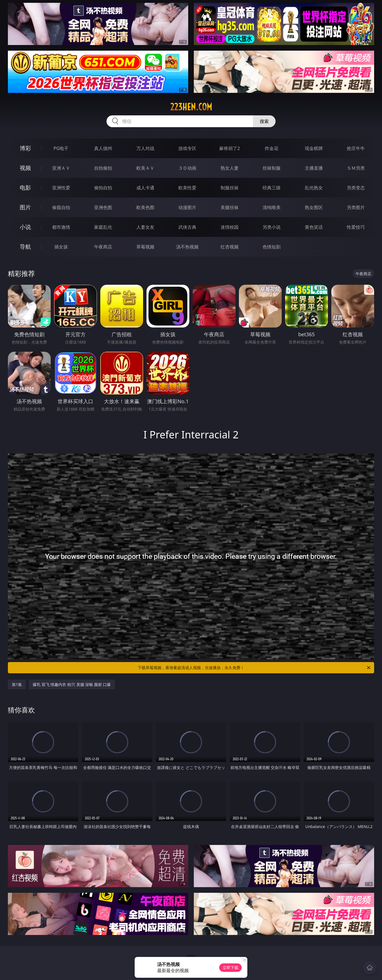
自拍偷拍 (103, 168)
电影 (25, 188)
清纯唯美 (272, 207)
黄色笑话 (314, 227)
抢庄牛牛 (356, 148)
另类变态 (356, 188)
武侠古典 (187, 227)
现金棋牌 (314, 148)
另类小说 (272, 227)
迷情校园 (230, 227)
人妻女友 (145, 227)
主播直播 (314, 168)
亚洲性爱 (61, 188)
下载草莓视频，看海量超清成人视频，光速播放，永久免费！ (255, 668)
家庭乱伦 (103, 227)
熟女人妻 (230, 168)
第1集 (17, 684)
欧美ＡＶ (145, 168)
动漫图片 (187, 207)
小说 (25, 227)
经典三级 (272, 188)
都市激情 (61, 227)
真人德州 (103, 148)
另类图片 (356, 207)
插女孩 (61, 247)
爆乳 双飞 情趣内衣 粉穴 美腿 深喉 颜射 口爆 (72, 684)
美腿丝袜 (230, 207)
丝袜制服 (272, 168)
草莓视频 (145, 247)
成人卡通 (145, 188)
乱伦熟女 (314, 188)
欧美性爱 (187, 188)
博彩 (25, 148)
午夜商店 (103, 247)
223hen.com (191, 107)
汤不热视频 (187, 247)
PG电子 (61, 148)
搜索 (264, 121)
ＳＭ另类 (356, 168)
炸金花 (272, 148)
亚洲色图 (103, 207)
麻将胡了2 (229, 148)
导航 (25, 247)
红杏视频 (230, 247)
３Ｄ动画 (187, 168)
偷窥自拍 (61, 207)
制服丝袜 (230, 188)
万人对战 (145, 148)
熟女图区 (314, 207)
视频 (25, 168)
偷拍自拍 (103, 188)
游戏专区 (187, 148)
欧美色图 (145, 207)
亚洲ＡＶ (61, 168)
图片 (25, 207)
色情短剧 (272, 247)
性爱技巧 (356, 227)
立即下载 (230, 967)
